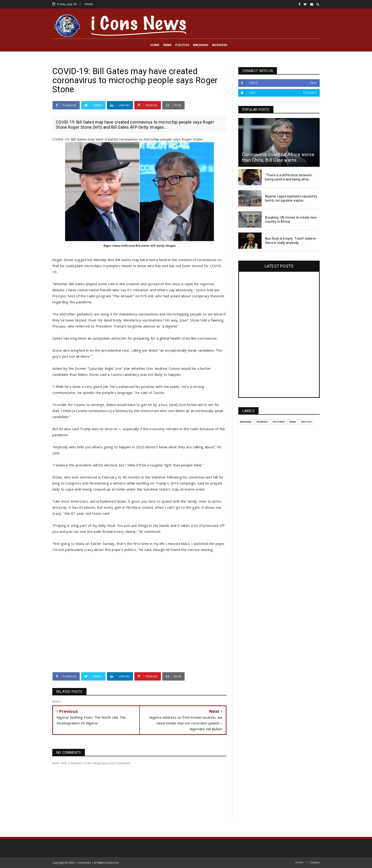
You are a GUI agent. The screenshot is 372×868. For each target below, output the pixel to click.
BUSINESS (220, 45)
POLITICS (182, 45)
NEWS (168, 45)
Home (89, 4)
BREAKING (201, 45)
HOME (155, 45)
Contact (315, 862)
